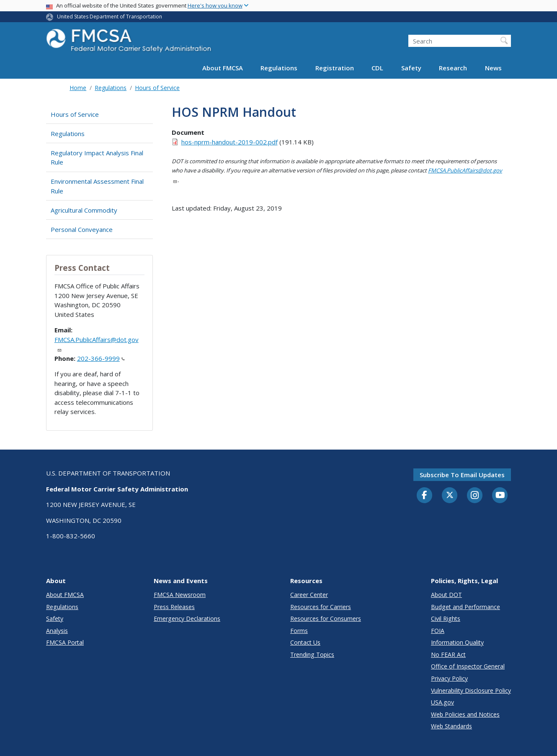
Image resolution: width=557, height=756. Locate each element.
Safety (411, 68)
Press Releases (174, 607)
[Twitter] (450, 495)
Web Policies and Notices (465, 714)
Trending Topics (312, 654)
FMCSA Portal (65, 642)
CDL (377, 68)
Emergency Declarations (187, 618)
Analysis (57, 631)
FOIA (438, 631)
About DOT (446, 595)
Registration (335, 68)
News (493, 68)
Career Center (309, 595)
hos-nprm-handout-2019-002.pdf (230, 142)
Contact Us (305, 642)
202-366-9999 (101, 358)
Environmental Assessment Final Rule (97, 186)
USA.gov (442, 702)
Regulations (279, 68)
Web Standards (451, 726)
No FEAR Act (448, 654)
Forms (299, 631)
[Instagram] (475, 496)
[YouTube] (500, 496)
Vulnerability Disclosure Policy (471, 690)
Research (453, 68)
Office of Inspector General (468, 666)
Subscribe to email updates (462, 475)
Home (78, 88)
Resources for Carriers (321, 607)
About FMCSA (223, 68)
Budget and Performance (465, 607)
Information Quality (457, 642)
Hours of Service (157, 88)
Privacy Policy (449, 678)
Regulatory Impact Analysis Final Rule (97, 158)
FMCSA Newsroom (180, 595)
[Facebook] (425, 496)
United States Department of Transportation (110, 17)
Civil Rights (446, 618)
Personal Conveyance (82, 229)
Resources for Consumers (326, 618)
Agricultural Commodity (84, 210)
